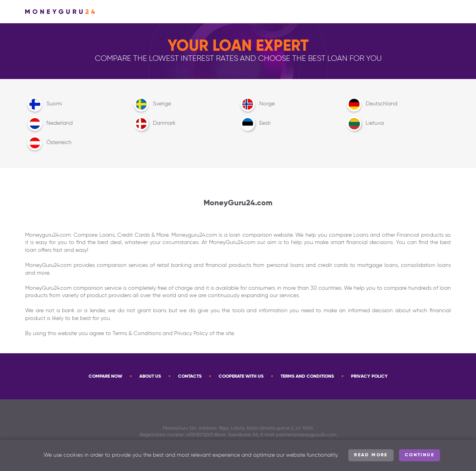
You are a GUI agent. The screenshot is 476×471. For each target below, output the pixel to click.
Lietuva (364, 124)
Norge (256, 104)
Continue (419, 455)
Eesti (254, 124)
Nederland (49, 124)
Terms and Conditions (307, 376)
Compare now (105, 376)
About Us (150, 376)
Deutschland (371, 104)
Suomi (44, 104)
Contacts (190, 376)
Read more (371, 455)
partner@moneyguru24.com (306, 435)
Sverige (151, 104)
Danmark (154, 124)
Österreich (48, 143)
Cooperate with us (241, 376)
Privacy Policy (369, 376)
